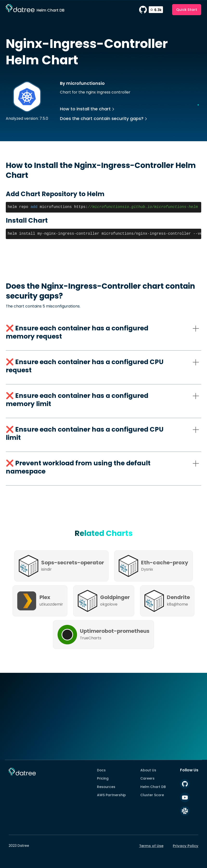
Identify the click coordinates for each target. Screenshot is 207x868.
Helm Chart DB (153, 787)
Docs (101, 770)
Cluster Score (152, 795)
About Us (148, 770)
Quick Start (187, 10)
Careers (147, 778)
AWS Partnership (111, 795)
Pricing (103, 778)
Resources (106, 787)
